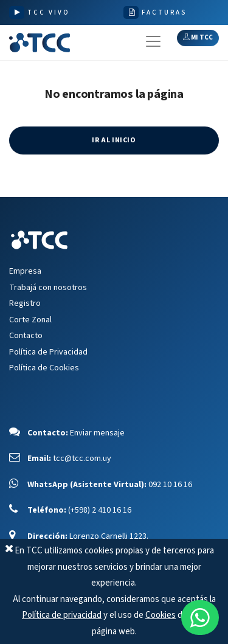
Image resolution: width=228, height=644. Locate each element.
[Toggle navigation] (153, 41)
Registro (25, 303)
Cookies (161, 615)
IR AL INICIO (114, 140)
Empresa (25, 271)
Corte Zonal (30, 320)
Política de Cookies (44, 368)
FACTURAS (164, 12)
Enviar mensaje (97, 433)
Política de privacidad (62, 615)
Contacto (26, 336)
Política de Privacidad (48, 352)
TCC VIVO (49, 12)
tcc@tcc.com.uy (82, 459)
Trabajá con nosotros (48, 288)
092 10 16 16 (170, 485)
